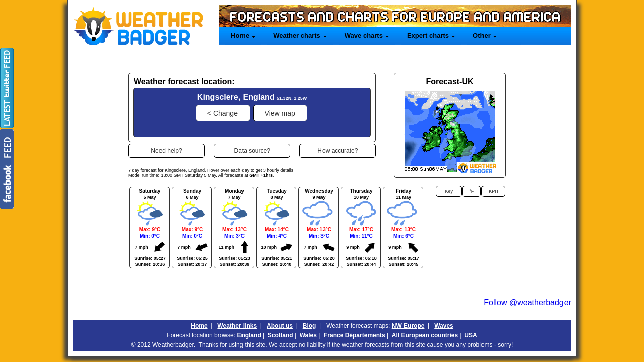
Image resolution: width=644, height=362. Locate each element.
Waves (444, 326)
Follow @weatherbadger (527, 302)
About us (280, 326)
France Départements (354, 335)
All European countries (425, 335)
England (249, 335)
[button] (223, 113)
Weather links (237, 326)
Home (199, 326)
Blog (310, 326)
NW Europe (408, 326)
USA (471, 335)
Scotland (280, 335)
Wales (308, 335)
